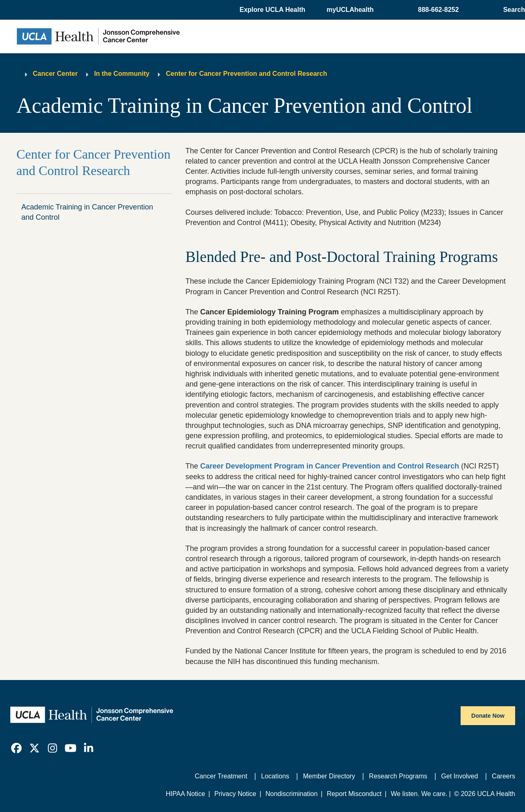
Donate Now (488, 716)
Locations (275, 776)
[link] (16, 748)
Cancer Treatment (221, 776)
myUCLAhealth (350, 10)
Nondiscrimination (291, 794)
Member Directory (329, 776)
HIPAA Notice (185, 794)
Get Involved (460, 776)
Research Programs (398, 776)
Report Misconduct (354, 794)
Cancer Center (55, 74)
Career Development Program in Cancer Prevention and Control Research (330, 466)
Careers (503, 776)
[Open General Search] (512, 10)
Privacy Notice (235, 794)
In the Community (122, 74)
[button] (273, 10)
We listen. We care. (419, 794)
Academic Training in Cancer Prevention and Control (87, 212)
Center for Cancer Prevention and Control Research (246, 74)
